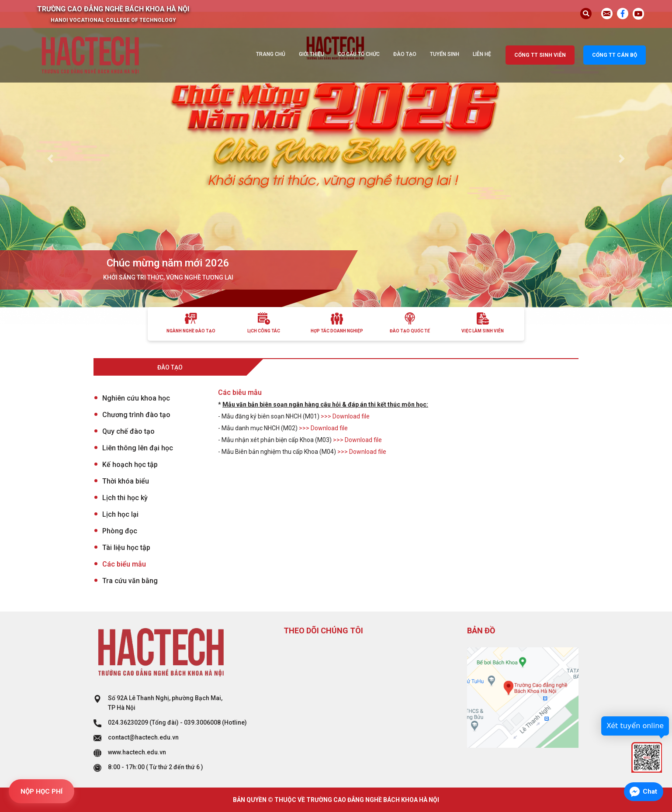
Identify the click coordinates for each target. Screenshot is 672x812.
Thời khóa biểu (126, 481)
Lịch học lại (120, 514)
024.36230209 (128, 722)
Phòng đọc (120, 531)
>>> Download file (345, 416)
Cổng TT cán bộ (615, 55)
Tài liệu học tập (126, 548)
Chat (650, 791)
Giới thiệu (312, 54)
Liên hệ (482, 54)
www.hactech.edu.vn (137, 752)
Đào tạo (405, 54)
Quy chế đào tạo (128, 431)
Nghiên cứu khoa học (136, 398)
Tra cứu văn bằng (130, 581)
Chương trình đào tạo (136, 415)
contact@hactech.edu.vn (143, 737)
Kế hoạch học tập (130, 465)
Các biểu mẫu (124, 564)
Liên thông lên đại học (138, 448)
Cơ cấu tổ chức (359, 54)
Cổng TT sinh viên (540, 55)
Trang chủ (271, 54)
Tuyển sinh (445, 54)
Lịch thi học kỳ (125, 498)
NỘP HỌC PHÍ (42, 791)
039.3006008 (202, 722)
